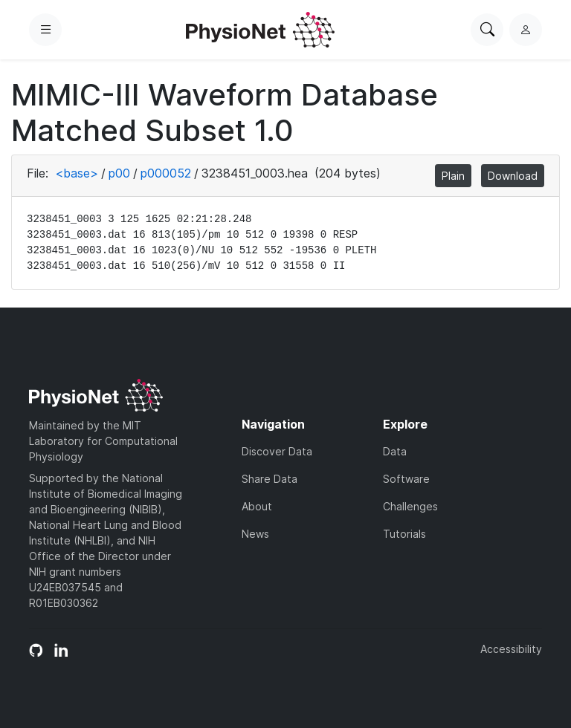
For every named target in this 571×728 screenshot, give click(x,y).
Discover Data (277, 451)
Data (395, 451)
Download (513, 176)
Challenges (410, 506)
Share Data (270, 479)
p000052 (166, 173)
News (255, 534)
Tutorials (404, 534)
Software (406, 479)
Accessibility (511, 649)
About (257, 506)
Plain (453, 176)
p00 (119, 173)
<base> (77, 173)
